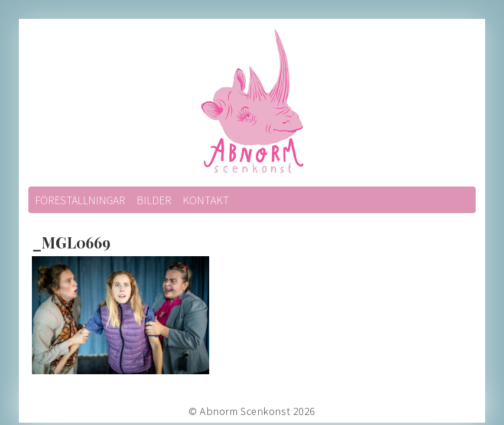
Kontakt (206, 200)
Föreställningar (80, 200)
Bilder (154, 200)
